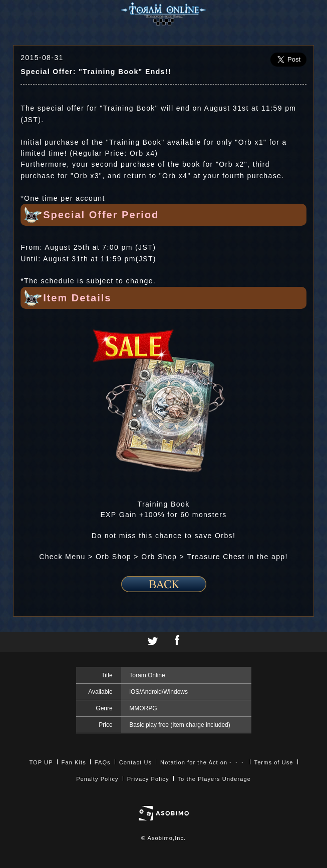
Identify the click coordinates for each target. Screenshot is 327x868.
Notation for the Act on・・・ (203, 762)
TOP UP (41, 762)
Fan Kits (74, 762)
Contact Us (135, 762)
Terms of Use (274, 762)
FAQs (103, 762)
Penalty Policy (97, 779)
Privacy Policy (148, 779)
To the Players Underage (214, 779)
